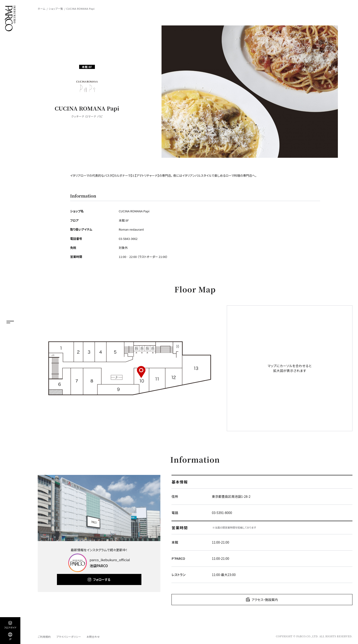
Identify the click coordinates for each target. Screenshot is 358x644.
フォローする (102, 579)
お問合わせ (93, 637)
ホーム (42, 9)
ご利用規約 (44, 637)
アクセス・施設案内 (265, 600)
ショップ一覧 (56, 9)
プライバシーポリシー (69, 637)
